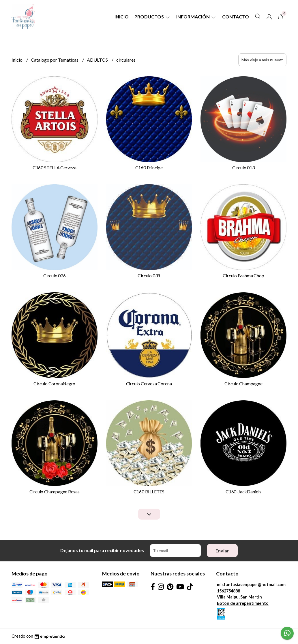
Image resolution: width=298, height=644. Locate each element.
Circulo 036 (55, 275)
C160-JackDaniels (243, 491)
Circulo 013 (243, 167)
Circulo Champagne (243, 383)
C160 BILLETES (149, 491)
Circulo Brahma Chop (243, 275)
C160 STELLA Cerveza (55, 167)
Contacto (236, 17)
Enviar (222, 551)
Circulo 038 (149, 275)
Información (196, 17)
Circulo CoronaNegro (54, 383)
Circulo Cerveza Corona (149, 383)
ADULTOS (98, 60)
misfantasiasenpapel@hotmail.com (251, 585)
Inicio (122, 17)
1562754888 (228, 591)
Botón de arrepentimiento (243, 603)
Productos (152, 17)
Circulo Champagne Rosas (55, 491)
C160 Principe (149, 167)
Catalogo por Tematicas (55, 60)
